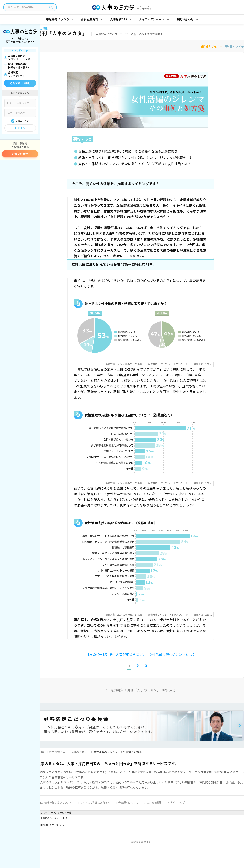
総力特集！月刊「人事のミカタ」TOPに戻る (143, 690)
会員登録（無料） (21, 83)
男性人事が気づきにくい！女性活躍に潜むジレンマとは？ (141, 655)
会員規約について (128, 803)
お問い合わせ (20, 154)
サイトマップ (177, 803)
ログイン (20, 128)
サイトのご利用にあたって (95, 803)
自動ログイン (22, 121)
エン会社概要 (154, 803)
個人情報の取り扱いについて (56, 803)
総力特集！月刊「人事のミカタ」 (69, 752)
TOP (43, 752)
